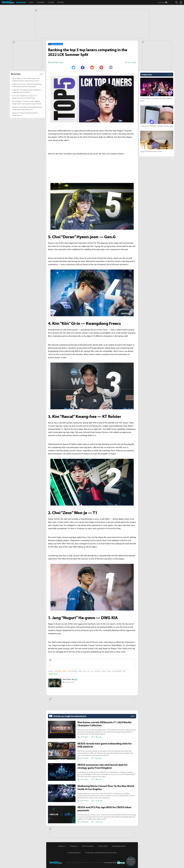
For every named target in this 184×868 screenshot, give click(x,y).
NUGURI (104, 671)
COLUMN (51, 2)
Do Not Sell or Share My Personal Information (101, 853)
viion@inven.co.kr (69, 682)
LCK (88, 671)
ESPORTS (65, 671)
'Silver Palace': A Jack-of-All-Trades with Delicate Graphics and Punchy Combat (26, 80)
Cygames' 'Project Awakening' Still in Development (25, 114)
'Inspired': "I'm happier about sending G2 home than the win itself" (27, 91)
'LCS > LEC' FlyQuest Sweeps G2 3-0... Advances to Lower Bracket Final (25, 97)
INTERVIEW (41, 2)
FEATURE (60, 2)
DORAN (80, 671)
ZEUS (124, 671)
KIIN (85, 671)
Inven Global (8, 2)
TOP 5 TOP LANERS (117, 671)
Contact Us (74, 846)
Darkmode (161, 2)
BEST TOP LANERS (73, 671)
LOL (92, 671)
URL (111, 67)
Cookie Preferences (74, 853)
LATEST (31, 2)
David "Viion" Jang (69, 679)
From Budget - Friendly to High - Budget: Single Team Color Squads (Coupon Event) (27, 103)
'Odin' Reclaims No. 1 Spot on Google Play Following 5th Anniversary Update (27, 85)
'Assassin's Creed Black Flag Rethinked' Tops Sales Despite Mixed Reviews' (27, 108)
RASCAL (109, 671)
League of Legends (53, 674)
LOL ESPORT (97, 671)
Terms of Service (88, 846)
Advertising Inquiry (119, 846)
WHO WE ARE (21, 2)
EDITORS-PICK (58, 671)
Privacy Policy (103, 846)
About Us (62, 846)
